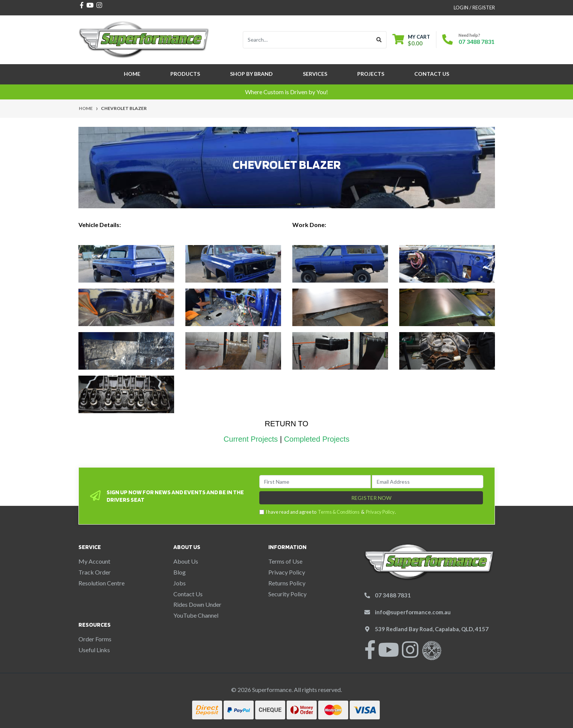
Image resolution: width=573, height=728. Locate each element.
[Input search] (308, 40)
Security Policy (287, 594)
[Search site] (379, 40)
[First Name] (315, 482)
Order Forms (95, 639)
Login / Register (474, 8)
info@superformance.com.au (413, 612)
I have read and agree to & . (328, 512)
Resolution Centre (102, 583)
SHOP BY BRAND (251, 74)
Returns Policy (287, 583)
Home (132, 74)
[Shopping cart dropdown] (411, 40)
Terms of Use (285, 561)
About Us (186, 561)
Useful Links (94, 650)
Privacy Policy (380, 512)
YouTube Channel (196, 615)
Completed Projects (317, 439)
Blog (180, 572)
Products (185, 74)
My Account (94, 561)
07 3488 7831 (477, 41)
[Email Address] (428, 482)
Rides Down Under (197, 604)
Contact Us (432, 74)
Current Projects (251, 439)
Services (315, 74)
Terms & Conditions (339, 512)
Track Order (95, 572)
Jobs (180, 583)
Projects (371, 74)
